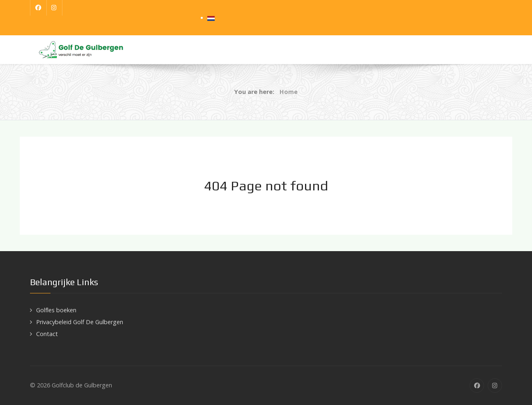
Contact (47, 334)
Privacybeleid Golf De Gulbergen (80, 322)
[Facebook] (38, 8)
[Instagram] (55, 8)
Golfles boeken (56, 310)
